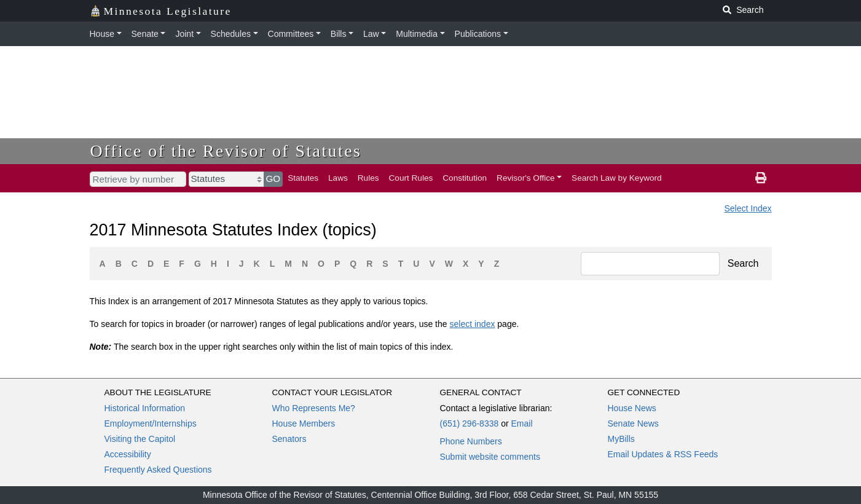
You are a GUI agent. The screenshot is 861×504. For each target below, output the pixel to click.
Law (371, 34)
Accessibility (128, 454)
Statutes (303, 178)
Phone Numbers (471, 441)
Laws (338, 178)
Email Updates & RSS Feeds (663, 454)
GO (273, 179)
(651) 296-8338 (470, 423)
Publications (478, 34)
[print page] (761, 178)
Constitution (465, 178)
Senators (289, 439)
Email (521, 423)
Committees (291, 34)
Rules (368, 178)
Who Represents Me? (314, 408)
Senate (145, 34)
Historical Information (145, 408)
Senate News (633, 423)
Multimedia (417, 34)
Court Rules (411, 178)
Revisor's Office (526, 178)
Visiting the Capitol (140, 439)
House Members (304, 423)
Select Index (748, 208)
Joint (184, 34)
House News (632, 408)
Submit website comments (490, 457)
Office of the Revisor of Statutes (226, 151)
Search (743, 263)
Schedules (231, 34)
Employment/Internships (151, 423)
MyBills (621, 439)
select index (472, 324)
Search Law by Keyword (617, 178)
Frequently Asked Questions (158, 470)
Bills (339, 34)
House (102, 34)
